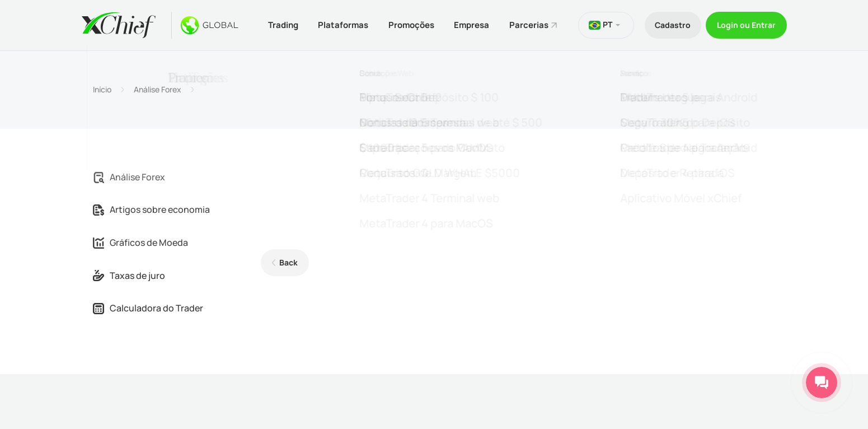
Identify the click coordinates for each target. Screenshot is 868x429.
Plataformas (340, 24)
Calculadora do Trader (148, 307)
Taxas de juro (129, 274)
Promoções (409, 24)
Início (102, 88)
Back (288, 262)
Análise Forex (158, 88)
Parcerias (529, 24)
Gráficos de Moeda (140, 241)
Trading (278, 24)
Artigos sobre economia (151, 209)
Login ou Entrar (746, 24)
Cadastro (670, 24)
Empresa (471, 24)
